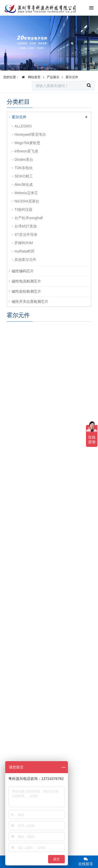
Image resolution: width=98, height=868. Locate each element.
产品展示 (53, 77)
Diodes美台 (24, 159)
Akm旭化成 (24, 184)
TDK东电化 (24, 168)
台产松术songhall (28, 218)
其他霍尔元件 (25, 260)
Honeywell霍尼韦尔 (30, 134)
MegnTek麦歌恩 (27, 143)
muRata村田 (24, 251)
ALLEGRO (23, 126)
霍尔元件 (72, 77)
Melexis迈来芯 (26, 193)
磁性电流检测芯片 (26, 281)
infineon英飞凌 (26, 151)
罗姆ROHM (24, 243)
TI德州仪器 (23, 210)
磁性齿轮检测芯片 (26, 291)
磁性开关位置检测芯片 (30, 301)
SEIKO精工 (24, 176)
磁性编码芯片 (23, 271)
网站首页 (30, 77)
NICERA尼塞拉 (27, 201)
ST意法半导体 (26, 235)
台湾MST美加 (26, 226)
